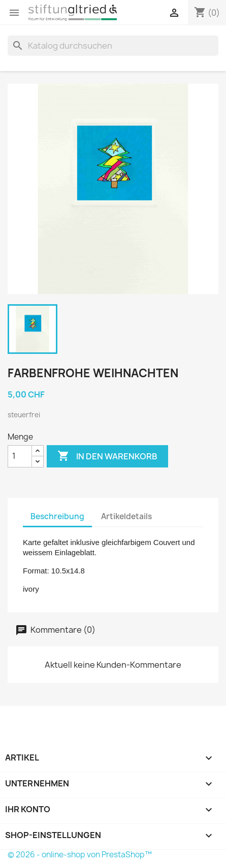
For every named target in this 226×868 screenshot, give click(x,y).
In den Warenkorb (107, 456)
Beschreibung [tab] (57, 516)
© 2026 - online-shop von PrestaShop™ (80, 855)
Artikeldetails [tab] (126, 516)
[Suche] (113, 46)
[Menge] (20, 456)
